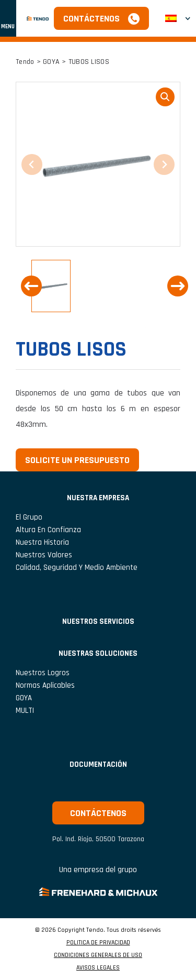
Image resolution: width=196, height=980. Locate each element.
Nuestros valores (44, 555)
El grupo (29, 517)
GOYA (51, 62)
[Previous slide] (31, 286)
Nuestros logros (43, 673)
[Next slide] (178, 286)
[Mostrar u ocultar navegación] (8, 18)
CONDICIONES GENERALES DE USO (98, 955)
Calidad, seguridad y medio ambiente (77, 568)
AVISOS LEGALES (98, 968)
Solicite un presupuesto (77, 460)
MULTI (25, 711)
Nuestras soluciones (98, 653)
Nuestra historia (42, 542)
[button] (51, 286)
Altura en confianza (48, 530)
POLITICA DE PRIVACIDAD (98, 943)
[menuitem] (178, 19)
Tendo (25, 62)
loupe (165, 97)
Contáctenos (91, 19)
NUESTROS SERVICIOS (98, 621)
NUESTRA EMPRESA (98, 498)
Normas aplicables (45, 685)
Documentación (98, 764)
